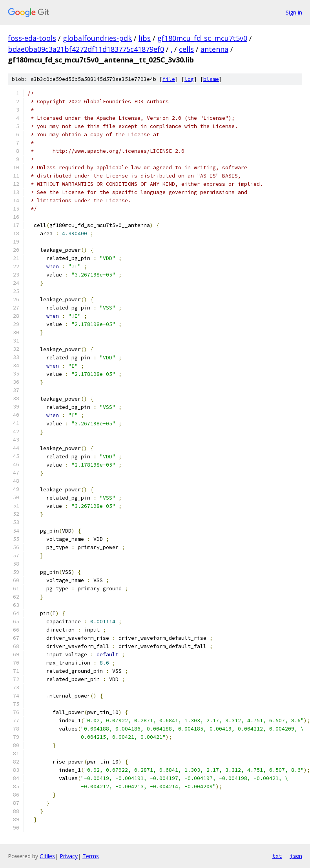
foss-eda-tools (32, 38)
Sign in (294, 12)
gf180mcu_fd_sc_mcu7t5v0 (202, 38)
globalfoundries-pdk (97, 38)
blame (211, 79)
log (189, 79)
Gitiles (47, 856)
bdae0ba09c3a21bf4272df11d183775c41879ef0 (86, 49)
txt (277, 856)
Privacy (69, 856)
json (296, 856)
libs (145, 38)
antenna (214, 49)
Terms (91, 856)
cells (186, 49)
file (169, 79)
